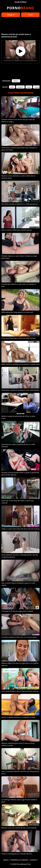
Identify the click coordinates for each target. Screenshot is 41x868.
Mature (16, 81)
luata (29, 87)
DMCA (6, 860)
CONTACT (34, 860)
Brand (20, 8)
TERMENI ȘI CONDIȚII (19, 860)
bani (12, 87)
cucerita (20, 87)
